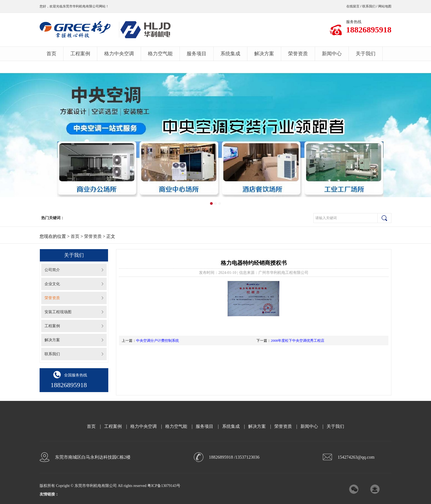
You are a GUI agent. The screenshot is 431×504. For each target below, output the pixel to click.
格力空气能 (160, 54)
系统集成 (230, 54)
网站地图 (385, 6)
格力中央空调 (119, 54)
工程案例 (80, 54)
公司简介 (52, 270)
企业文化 (52, 284)
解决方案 (264, 54)
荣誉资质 (298, 54)
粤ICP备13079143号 (164, 486)
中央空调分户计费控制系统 (158, 341)
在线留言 (353, 6)
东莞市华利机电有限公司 (81, 6)
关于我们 (366, 54)
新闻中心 (332, 54)
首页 (51, 54)
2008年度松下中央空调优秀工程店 (298, 341)
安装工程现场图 (58, 312)
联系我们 (369, 6)
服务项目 (197, 54)
